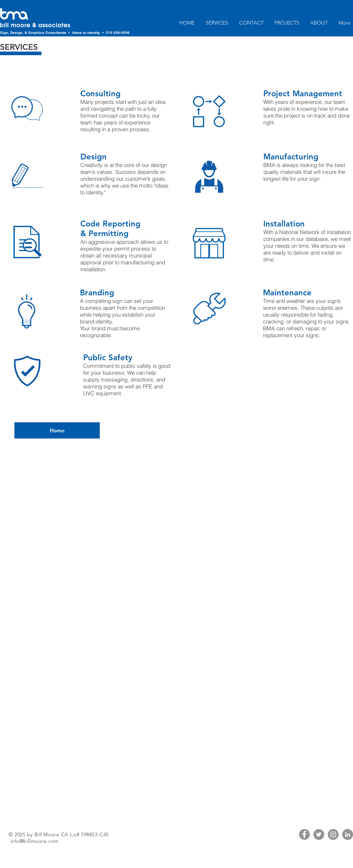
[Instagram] (333, 834)
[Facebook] (304, 834)
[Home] (57, 430)
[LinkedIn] (348, 834)
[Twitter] (319, 834)
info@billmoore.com (35, 841)
